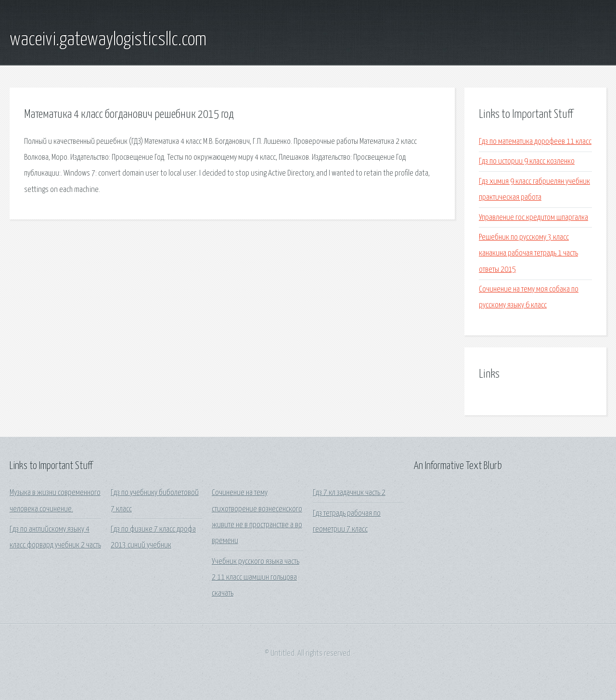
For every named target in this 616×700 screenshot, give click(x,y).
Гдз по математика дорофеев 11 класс (535, 142)
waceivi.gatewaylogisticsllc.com (108, 40)
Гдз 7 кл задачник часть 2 (349, 493)
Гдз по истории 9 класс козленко (527, 161)
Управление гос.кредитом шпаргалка (533, 218)
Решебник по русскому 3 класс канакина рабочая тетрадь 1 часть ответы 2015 (528, 254)
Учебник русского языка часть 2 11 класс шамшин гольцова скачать (256, 578)
